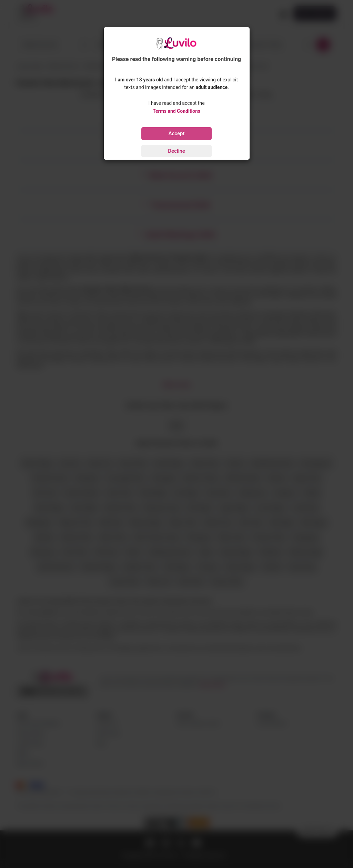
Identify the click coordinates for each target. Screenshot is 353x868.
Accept (176, 133)
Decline (176, 151)
